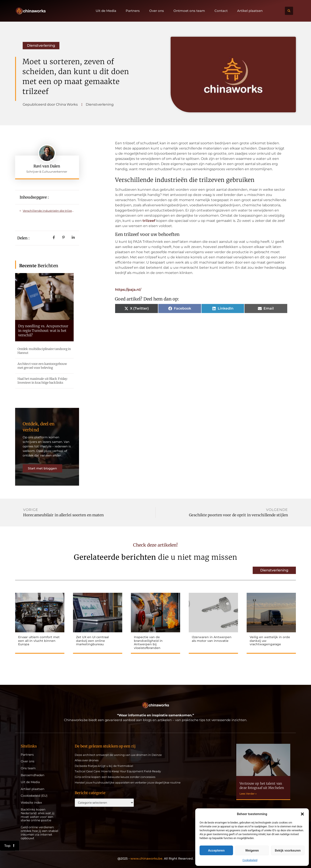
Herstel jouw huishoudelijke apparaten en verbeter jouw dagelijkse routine (128, 782)
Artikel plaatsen (250, 11)
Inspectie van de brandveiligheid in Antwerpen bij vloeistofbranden (148, 642)
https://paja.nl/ (128, 290)
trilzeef (149, 221)
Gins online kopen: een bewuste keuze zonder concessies (115, 777)
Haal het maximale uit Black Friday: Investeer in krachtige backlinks (43, 381)
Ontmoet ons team (189, 11)
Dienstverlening (41, 45)
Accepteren (216, 851)
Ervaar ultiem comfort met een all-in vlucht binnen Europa (39, 641)
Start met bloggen (42, 468)
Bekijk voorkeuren (288, 851)
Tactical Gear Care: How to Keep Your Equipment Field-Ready (118, 771)
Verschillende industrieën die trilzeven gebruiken (49, 211)
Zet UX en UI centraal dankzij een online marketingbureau (92, 641)
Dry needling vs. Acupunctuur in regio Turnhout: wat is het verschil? (43, 331)
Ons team (28, 768)
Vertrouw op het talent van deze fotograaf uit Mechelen (262, 786)
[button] (302, 814)
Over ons (157, 11)
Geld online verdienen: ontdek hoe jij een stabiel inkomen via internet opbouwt (40, 833)
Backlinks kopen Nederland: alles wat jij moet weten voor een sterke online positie (38, 815)
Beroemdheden (33, 775)
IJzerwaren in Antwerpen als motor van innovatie (212, 639)
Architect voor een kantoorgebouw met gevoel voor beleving (42, 366)
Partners (133, 11)
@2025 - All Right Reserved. (155, 858)
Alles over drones (87, 760)
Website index (31, 803)
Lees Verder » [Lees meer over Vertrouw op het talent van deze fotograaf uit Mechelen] (248, 794)
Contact (221, 11)
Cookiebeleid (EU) (34, 796)
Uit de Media (106, 11)
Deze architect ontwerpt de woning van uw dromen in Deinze (118, 755)
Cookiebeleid (250, 860)
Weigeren (252, 851)
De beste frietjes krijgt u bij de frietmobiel (104, 766)
